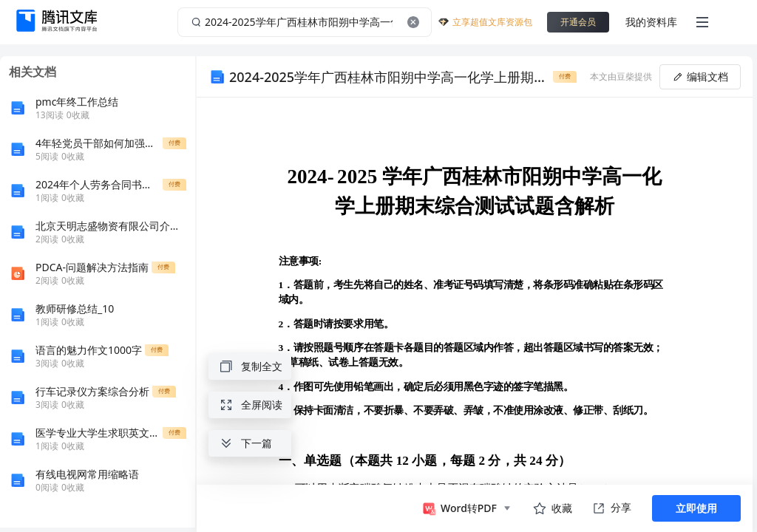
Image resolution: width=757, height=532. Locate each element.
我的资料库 (651, 22)
